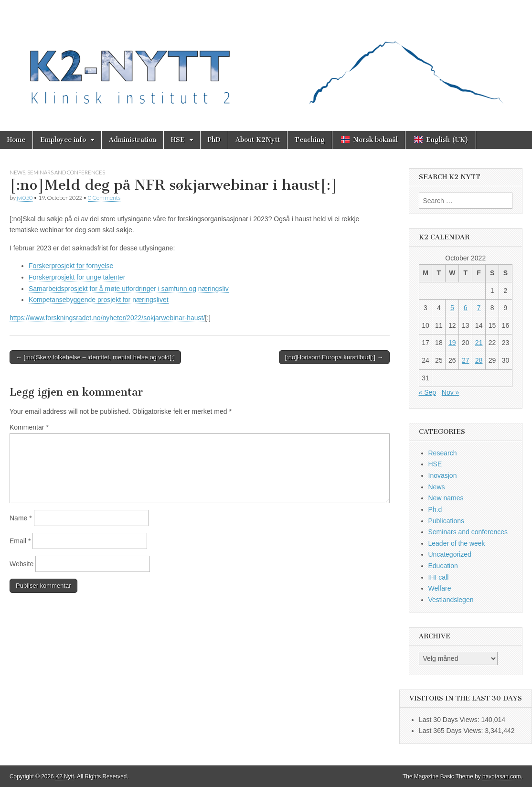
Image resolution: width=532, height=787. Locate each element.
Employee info (63, 140)
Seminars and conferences (66, 172)
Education (443, 566)
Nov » (451, 392)
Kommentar (29, 427)
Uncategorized (450, 554)
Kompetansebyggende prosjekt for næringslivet (99, 300)
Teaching (310, 140)
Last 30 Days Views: (450, 720)
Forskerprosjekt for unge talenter (77, 277)
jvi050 (25, 198)
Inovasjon (443, 475)
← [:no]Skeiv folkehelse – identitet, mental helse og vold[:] (95, 357)
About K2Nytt (258, 140)
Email (20, 541)
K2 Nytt (65, 776)
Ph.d (435, 509)
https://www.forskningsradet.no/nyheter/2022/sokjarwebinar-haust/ (107, 318)
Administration (133, 140)
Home (16, 140)
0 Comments (104, 198)
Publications (447, 521)
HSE (178, 140)
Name (21, 518)
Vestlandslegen (451, 600)
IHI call (439, 577)
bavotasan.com (502, 776)
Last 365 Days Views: (452, 731)
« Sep (428, 392)
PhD (214, 140)
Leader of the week (457, 543)
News (17, 172)
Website (21, 564)
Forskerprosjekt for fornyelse (71, 266)
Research (443, 453)
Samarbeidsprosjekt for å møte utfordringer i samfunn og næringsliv (129, 289)
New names (446, 498)
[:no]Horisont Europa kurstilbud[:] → (334, 357)
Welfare (440, 588)
